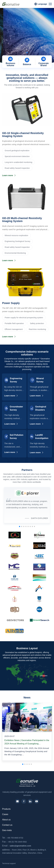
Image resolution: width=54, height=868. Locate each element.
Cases (5, 814)
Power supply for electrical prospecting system (24, 318)
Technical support (9, 863)
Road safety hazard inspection (17, 168)
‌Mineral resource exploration (16, 235)
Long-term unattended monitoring (18, 162)
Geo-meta (7, 830)
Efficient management (14, 329)
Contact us (7, 825)
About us (6, 820)
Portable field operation (14, 323)
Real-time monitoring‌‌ (37, 329)
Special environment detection (17, 156)
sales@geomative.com (16, 846)
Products (6, 809)
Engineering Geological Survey (17, 241)
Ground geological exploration (17, 151)
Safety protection (37, 323)
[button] (25, 53)
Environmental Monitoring (15, 253)
